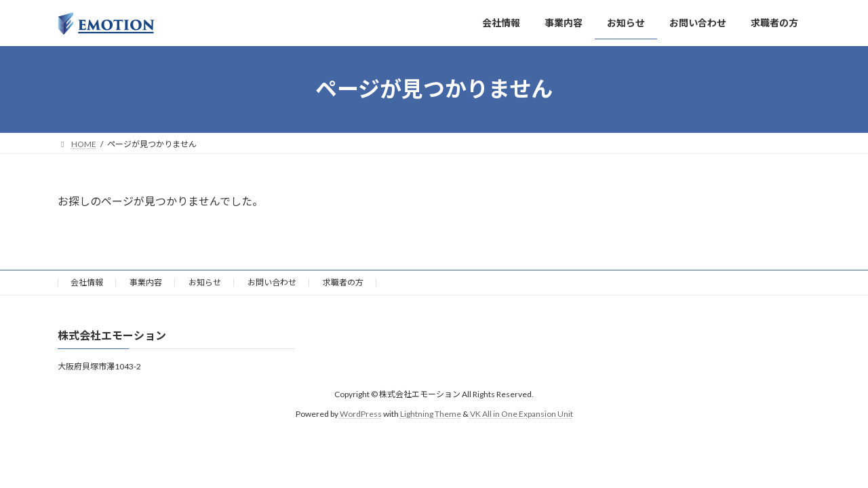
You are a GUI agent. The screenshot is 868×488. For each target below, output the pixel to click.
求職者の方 (343, 282)
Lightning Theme (431, 414)
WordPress (361, 414)
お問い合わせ (272, 282)
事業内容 (146, 282)
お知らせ (205, 282)
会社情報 (87, 282)
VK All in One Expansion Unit (521, 414)
